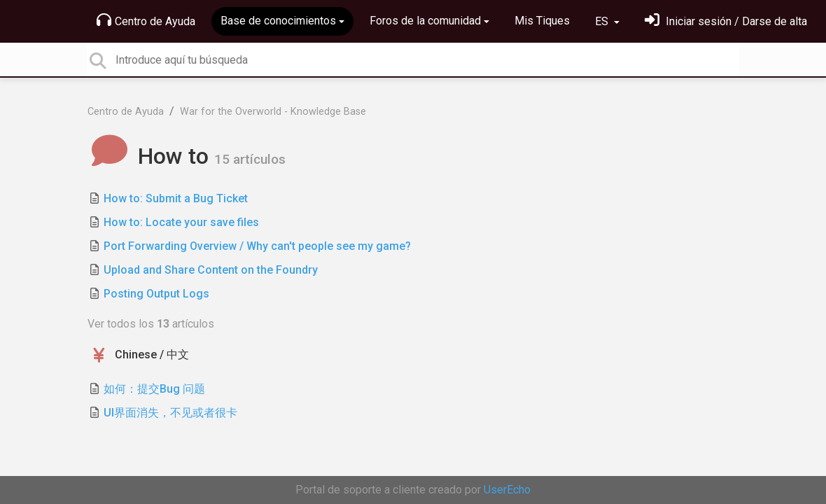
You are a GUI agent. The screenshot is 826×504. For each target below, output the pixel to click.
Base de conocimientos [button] (278, 21)
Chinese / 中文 (152, 355)
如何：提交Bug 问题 (154, 389)
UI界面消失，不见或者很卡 (170, 413)
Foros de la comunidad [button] (425, 21)
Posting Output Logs (156, 294)
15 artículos (250, 159)
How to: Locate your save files (181, 222)
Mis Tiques (542, 21)
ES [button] (603, 21)
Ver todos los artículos (151, 324)
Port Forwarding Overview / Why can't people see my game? (257, 246)
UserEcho (507, 490)
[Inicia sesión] (726, 21)
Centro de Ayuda (146, 20)
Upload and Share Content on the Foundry (211, 270)
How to (151, 156)
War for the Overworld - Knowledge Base (273, 112)
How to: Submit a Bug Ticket (176, 198)
